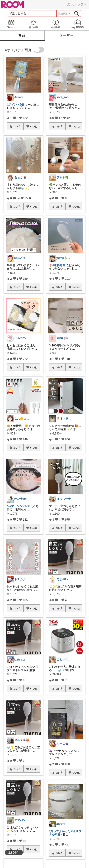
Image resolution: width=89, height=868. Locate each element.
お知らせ (56, 24)
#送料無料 (59, 265)
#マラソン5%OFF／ (22, 506)
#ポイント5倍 (15, 105)
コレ (17, 126)
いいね (34, 126)
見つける (33, 24)
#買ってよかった (60, 831)
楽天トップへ (77, 4)
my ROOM (78, 24)
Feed (11, 24)
